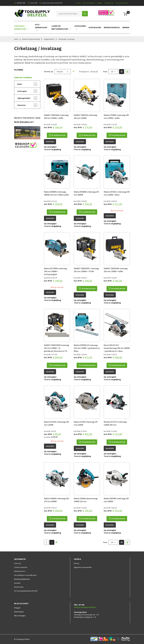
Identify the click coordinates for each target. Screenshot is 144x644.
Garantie (17, 583)
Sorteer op (48, 72)
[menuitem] (24, 27)
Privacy (77, 563)
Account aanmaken (122, 3)
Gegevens (50, 142)
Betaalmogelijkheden (22, 579)
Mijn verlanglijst (89, 3)
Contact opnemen (21, 567)
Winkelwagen (19, 612)
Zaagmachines (49, 39)
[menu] (72, 27)
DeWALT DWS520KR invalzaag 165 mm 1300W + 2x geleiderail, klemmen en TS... (56, 348)
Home (16, 39)
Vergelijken (109, 3)
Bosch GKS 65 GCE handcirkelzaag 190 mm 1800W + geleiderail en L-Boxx (117, 348)
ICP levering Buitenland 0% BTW (26, 591)
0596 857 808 (21, 3)
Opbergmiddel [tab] (24, 98)
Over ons (18, 563)
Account (78, 3)
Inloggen (100, 3)
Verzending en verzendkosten (25, 575)
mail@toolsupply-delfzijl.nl (85, 607)
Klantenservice (20, 571)
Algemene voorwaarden (83, 567)
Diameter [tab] (22, 105)
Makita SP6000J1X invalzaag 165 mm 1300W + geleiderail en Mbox (87, 348)
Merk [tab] (20, 84)
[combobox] (69, 14)
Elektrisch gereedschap (31, 39)
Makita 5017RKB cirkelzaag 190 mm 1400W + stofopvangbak (55, 271)
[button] (50, 147)
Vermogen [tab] (22, 91)
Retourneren (19, 587)
